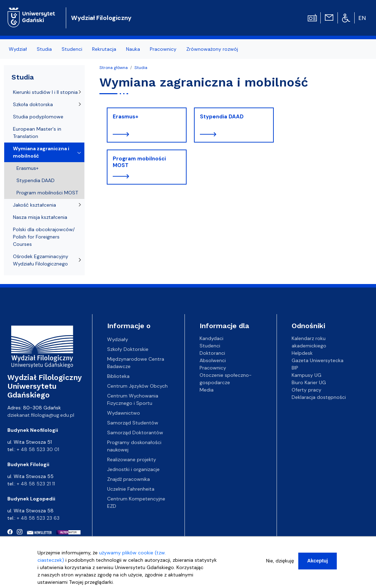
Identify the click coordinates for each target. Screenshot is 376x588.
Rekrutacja (104, 49)
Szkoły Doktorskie (128, 349)
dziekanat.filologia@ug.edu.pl (41, 415)
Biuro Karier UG (309, 382)
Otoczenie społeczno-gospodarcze (226, 379)
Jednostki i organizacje (133, 469)
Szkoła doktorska (33, 104)
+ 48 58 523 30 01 (38, 449)
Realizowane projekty (132, 459)
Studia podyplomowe (38, 117)
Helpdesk (302, 353)
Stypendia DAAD (222, 117)
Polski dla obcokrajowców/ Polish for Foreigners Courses (44, 237)
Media (207, 390)
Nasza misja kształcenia (40, 217)
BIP (295, 368)
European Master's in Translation (37, 133)
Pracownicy (163, 49)
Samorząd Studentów (133, 423)
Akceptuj (317, 564)
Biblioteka (118, 376)
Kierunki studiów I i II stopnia (45, 92)
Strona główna (114, 68)
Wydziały (118, 339)
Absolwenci (213, 360)
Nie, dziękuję (280, 564)
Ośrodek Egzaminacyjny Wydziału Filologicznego (41, 260)
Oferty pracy (307, 390)
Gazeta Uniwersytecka (318, 360)
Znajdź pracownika (128, 479)
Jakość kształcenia (34, 205)
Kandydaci (211, 338)
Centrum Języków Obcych (137, 386)
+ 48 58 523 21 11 (36, 484)
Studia (44, 49)
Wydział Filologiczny (101, 18)
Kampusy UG (307, 375)
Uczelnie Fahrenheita (131, 489)
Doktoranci (212, 353)
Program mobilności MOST (139, 162)
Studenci (72, 49)
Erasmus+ (126, 117)
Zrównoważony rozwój (212, 49)
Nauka (133, 49)
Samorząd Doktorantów (135, 433)
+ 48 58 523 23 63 (38, 518)
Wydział (18, 49)
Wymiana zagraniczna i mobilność (41, 152)
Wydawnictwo (124, 413)
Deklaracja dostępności (319, 397)
